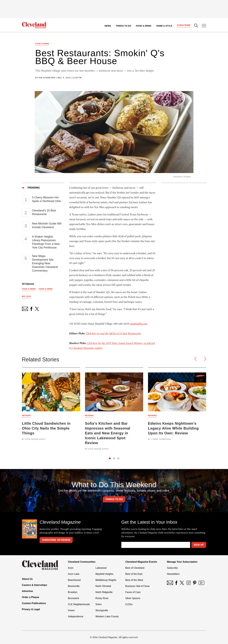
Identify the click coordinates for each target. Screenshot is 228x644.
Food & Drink (144, 26)
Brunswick (74, 598)
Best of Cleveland (135, 568)
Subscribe (184, 25)
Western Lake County (107, 616)
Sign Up (199, 545)
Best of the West (134, 580)
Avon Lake (74, 574)
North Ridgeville (104, 592)
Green (71, 610)
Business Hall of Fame (137, 586)
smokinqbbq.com (138, 324)
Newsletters (173, 574)
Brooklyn (73, 592)
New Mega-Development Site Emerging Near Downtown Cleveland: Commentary (45, 263)
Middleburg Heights (106, 580)
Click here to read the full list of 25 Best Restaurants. (113, 333)
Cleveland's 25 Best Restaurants (44, 212)
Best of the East (134, 574)
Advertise (27, 591)
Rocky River (102, 598)
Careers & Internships (35, 585)
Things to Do (123, 26)
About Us (27, 579)
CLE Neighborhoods (79, 604)
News (108, 26)
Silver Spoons (133, 598)
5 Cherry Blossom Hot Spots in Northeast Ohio (46, 199)
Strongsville (102, 610)
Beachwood (74, 580)
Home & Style (164, 26)
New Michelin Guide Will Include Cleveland (47, 225)
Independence (76, 616)
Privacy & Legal (31, 609)
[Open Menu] (204, 26)
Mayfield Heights (104, 574)
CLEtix (129, 604)
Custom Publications (34, 603)
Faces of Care (133, 592)
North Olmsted (103, 586)
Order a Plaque (31, 597)
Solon (99, 604)
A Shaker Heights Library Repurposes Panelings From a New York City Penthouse (46, 242)
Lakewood (101, 568)
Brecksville (74, 586)
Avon (71, 568)
